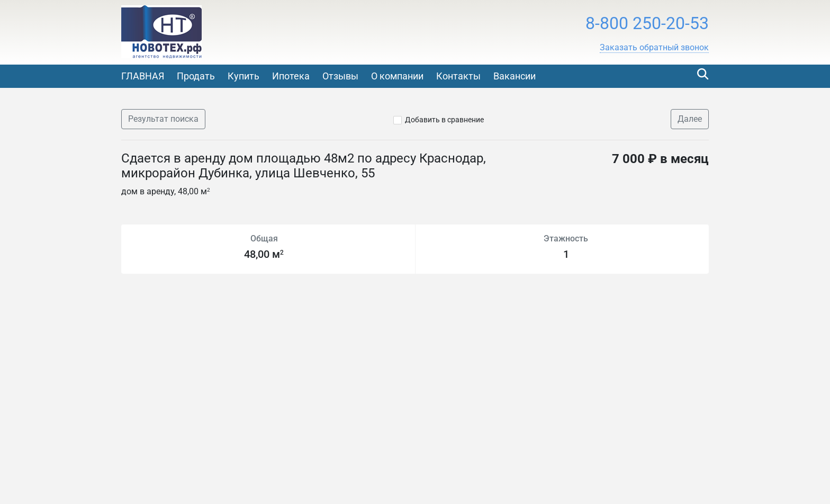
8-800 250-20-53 (647, 23)
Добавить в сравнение (444, 120)
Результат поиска (163, 119)
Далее (690, 119)
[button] (654, 48)
